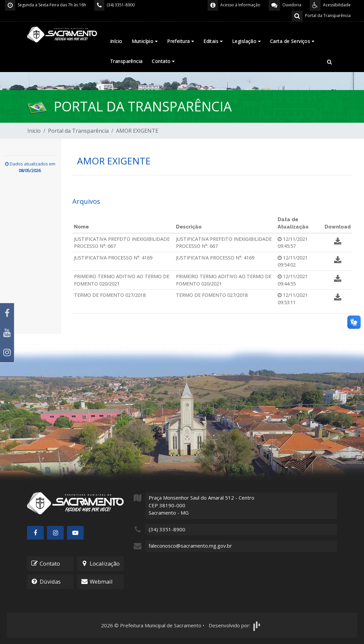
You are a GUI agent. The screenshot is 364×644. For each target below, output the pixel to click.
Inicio (34, 131)
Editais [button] (213, 41)
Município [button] (145, 41)
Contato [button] (163, 61)
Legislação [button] (246, 41)
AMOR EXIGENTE (137, 131)
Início (116, 41)
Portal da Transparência (78, 131)
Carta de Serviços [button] (292, 41)
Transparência (126, 61)
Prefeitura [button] (180, 41)
